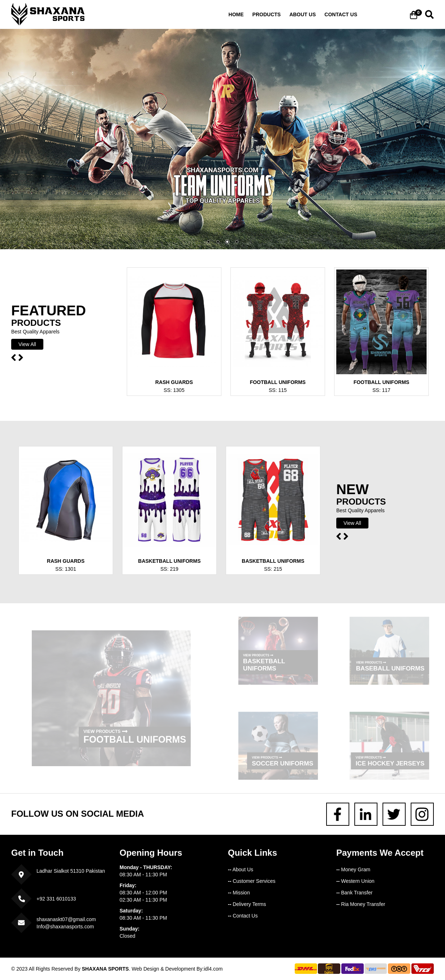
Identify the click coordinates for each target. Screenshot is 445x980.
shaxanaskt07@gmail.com (66, 919)
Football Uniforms (131, 732)
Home (236, 14)
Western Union (355, 881)
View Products (106, 725)
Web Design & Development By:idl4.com (177, 969)
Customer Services (252, 881)
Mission (239, 893)
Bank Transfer (354, 893)
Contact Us (243, 916)
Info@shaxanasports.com (65, 927)
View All (27, 344)
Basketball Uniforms (266, 662)
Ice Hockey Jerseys (389, 761)
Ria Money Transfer (361, 904)
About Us (241, 869)
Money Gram (353, 869)
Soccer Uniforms (281, 761)
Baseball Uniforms (390, 666)
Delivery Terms (247, 904)
